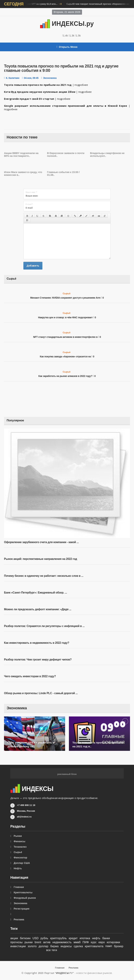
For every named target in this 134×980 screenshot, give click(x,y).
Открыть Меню (67, 47)
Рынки (18, 836)
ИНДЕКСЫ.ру (67, 24)
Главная (19, 887)
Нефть (18, 868)
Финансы (20, 841)
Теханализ (20, 847)
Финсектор (21, 858)
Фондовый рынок (25, 898)
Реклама (19, 919)
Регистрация (22, 909)
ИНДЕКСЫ (62, 973)
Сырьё (67, 293)
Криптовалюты (23, 892)
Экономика (50, 78)
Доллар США (22, 863)
